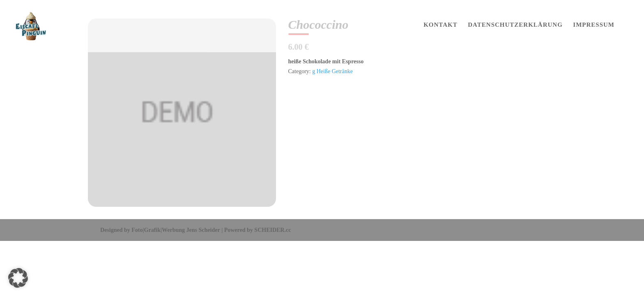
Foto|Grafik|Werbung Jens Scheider (176, 230)
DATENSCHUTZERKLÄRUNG (515, 25)
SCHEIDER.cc (273, 230)
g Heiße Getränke (332, 71)
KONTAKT (440, 25)
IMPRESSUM (594, 25)
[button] (18, 278)
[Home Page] (39, 26)
